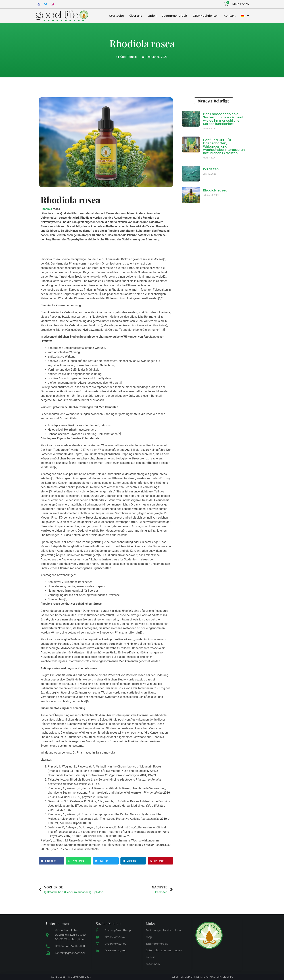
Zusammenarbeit (175, 16)
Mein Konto (241, 4)
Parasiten (211, 169)
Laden (152, 16)
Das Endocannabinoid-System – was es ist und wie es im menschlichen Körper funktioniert (223, 119)
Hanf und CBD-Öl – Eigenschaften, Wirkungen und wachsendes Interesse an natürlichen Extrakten (224, 146)
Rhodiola (46, 209)
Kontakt (230, 16)
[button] (51, 861)
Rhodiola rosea (215, 190)
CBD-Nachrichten (206, 16)
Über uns (136, 16)
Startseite (117, 16)
